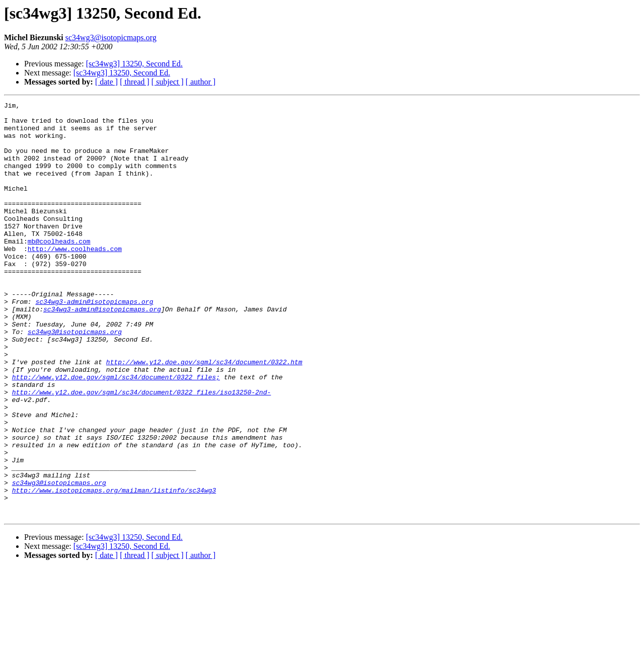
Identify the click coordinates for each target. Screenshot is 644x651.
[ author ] (201, 82)
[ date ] (106, 82)
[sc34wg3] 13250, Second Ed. (134, 64)
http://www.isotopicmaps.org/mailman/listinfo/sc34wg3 (114, 568)
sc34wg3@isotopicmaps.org (111, 37)
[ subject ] (168, 82)
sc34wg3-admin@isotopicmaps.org (94, 342)
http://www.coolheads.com (75, 279)
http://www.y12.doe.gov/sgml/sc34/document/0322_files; (116, 433)
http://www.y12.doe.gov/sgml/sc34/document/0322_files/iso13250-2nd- (142, 451)
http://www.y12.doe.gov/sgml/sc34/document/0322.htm (204, 415)
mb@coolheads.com (59, 270)
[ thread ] (135, 82)
